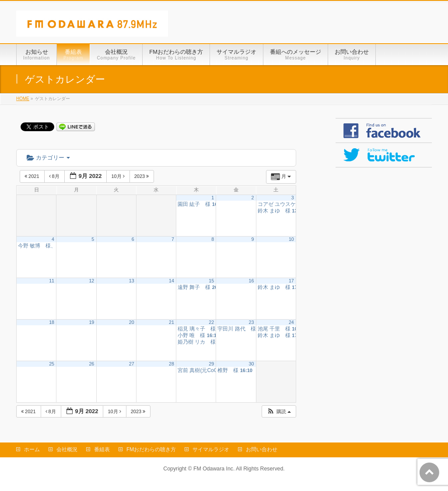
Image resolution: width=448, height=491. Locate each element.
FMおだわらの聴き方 (151, 449)
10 (291, 239)
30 (252, 364)
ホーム (32, 449)
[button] (279, 412)
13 (132, 281)
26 (91, 364)
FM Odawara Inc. (214, 469)
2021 (33, 176)
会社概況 (67, 449)
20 (132, 322)
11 (52, 281)
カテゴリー (48, 158)
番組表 (102, 449)
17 (291, 281)
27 (132, 364)
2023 (142, 176)
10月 (118, 176)
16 (252, 281)
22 (211, 322)
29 (211, 364)
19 (91, 322)
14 (171, 281)
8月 (55, 176)
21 (171, 322)
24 (291, 322)
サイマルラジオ (211, 449)
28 (171, 364)
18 (52, 322)
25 (52, 364)
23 (252, 322)
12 (91, 281)
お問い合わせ (262, 449)
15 (211, 281)
